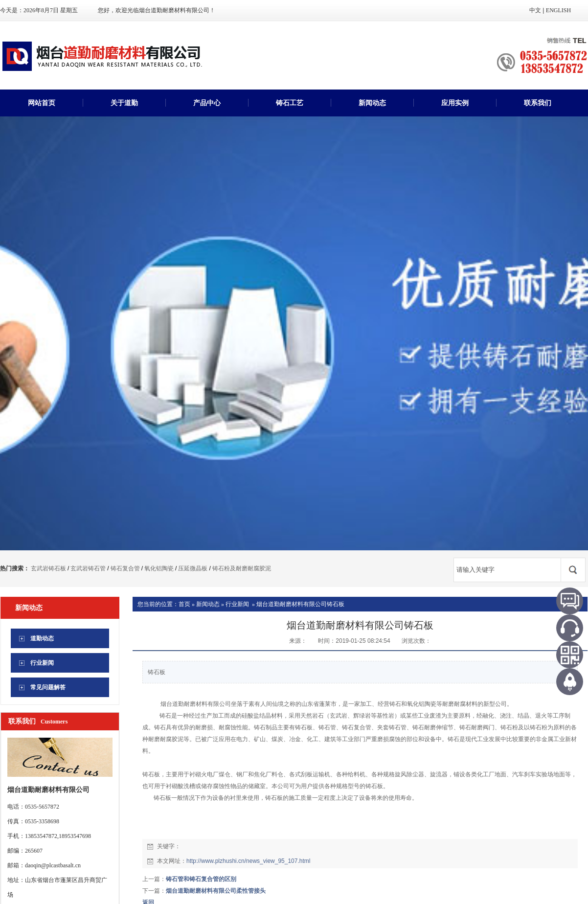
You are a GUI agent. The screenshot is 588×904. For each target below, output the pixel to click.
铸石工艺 (290, 103)
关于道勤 (124, 103)
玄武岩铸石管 (88, 568)
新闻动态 (372, 103)
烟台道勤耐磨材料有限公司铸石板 (300, 604)
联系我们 (538, 103)
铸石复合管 (125, 568)
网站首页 (42, 103)
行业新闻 (237, 604)
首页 (184, 604)
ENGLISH (558, 10)
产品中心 (207, 103)
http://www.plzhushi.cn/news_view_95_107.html (248, 861)
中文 (535, 10)
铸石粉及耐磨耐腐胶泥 (242, 568)
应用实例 (455, 103)
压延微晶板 (193, 568)
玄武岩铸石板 (48, 568)
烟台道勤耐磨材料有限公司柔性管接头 (216, 891)
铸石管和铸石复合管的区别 (201, 879)
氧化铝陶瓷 (159, 568)
